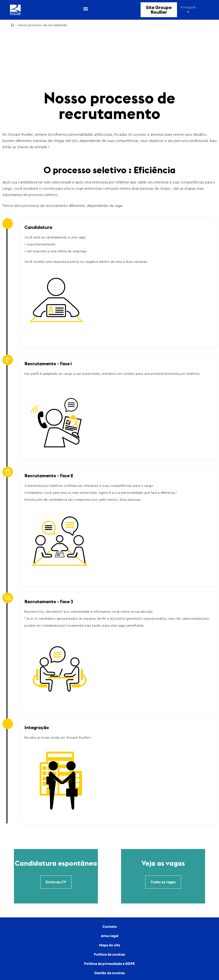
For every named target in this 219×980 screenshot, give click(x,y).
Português (188, 10)
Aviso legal (110, 936)
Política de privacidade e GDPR (109, 964)
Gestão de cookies (109, 973)
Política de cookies (109, 954)
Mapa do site (109, 945)
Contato (110, 927)
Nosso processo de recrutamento (43, 25)
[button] (86, 9)
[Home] (12, 25)
